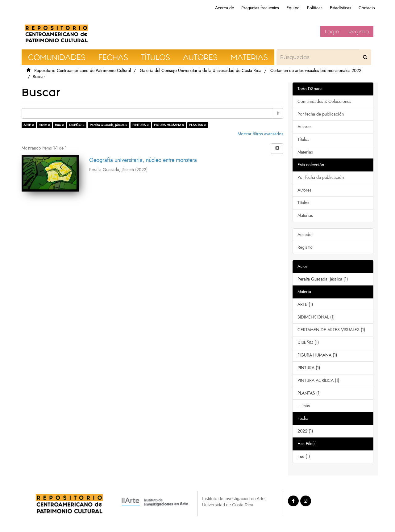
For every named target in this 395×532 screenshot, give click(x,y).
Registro (359, 32)
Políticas (315, 8)
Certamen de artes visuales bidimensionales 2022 (316, 71)
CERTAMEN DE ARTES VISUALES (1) (331, 330)
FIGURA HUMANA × (169, 125)
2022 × (45, 125)
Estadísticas (341, 8)
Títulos (303, 139)
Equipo (293, 8)
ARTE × (29, 125)
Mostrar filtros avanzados (260, 134)
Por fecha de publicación (321, 114)
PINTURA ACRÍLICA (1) (318, 380)
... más (304, 406)
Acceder (305, 235)
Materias (305, 152)
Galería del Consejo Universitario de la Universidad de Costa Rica (201, 71)
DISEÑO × (77, 125)
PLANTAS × (197, 125)
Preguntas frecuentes (260, 8)
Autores (304, 127)
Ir (278, 113)
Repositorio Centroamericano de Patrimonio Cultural (83, 71)
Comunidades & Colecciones (324, 101)
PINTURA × (141, 125)
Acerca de (225, 8)
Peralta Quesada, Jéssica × (109, 125)
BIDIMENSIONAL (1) (316, 317)
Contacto (367, 8)
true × (59, 125)
